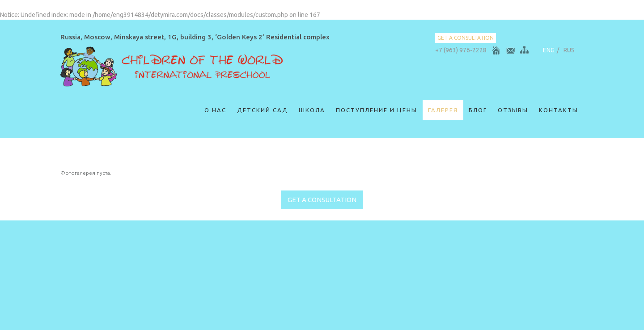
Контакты (559, 110)
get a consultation (466, 38)
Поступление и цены (377, 110)
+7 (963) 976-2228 (461, 50)
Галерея (443, 110)
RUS (569, 50)
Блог (478, 110)
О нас (215, 110)
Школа (312, 110)
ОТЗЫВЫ (513, 110)
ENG (549, 50)
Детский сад (263, 110)
